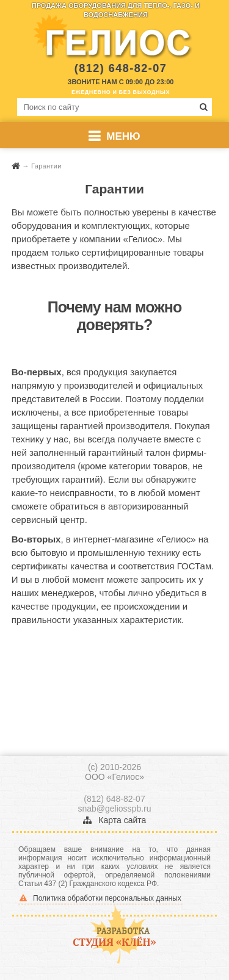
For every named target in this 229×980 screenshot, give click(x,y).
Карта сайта (115, 820)
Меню (123, 136)
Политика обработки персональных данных (100, 898)
